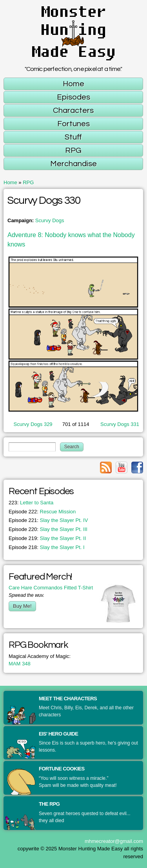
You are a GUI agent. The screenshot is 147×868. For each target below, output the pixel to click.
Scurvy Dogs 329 (33, 424)
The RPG (49, 804)
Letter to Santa (31, 503)
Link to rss (106, 468)
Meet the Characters (68, 699)
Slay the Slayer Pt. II (47, 538)
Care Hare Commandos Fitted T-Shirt (51, 588)
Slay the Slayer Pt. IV (48, 520)
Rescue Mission (42, 512)
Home (10, 182)
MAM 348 (20, 664)
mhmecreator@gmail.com (114, 841)
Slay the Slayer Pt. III (48, 529)
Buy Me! (22, 606)
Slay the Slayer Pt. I (47, 547)
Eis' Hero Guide (58, 734)
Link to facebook (137, 468)
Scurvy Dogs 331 (120, 424)
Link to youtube (122, 468)
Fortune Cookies (62, 769)
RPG (28, 182)
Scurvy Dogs (50, 220)
